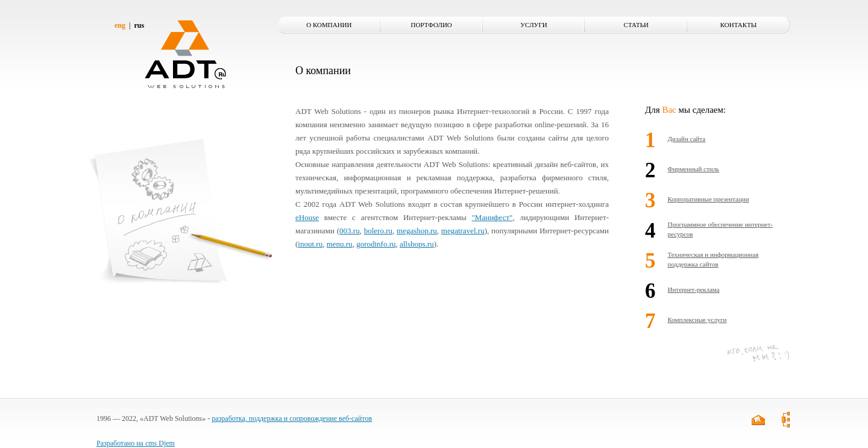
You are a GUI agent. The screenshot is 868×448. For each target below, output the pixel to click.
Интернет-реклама (694, 289)
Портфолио (432, 25)
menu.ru (340, 244)
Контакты (739, 25)
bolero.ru (378, 231)
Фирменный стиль (694, 169)
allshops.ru (417, 244)
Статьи (636, 25)
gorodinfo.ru (376, 244)
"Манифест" (492, 217)
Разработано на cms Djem (136, 443)
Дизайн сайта (687, 139)
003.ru (350, 231)
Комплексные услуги (697, 320)
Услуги (533, 25)
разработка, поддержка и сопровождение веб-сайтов (292, 418)
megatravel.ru (463, 231)
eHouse (307, 217)
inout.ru (310, 244)
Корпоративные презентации (709, 199)
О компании (329, 25)
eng (120, 25)
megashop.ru (417, 231)
